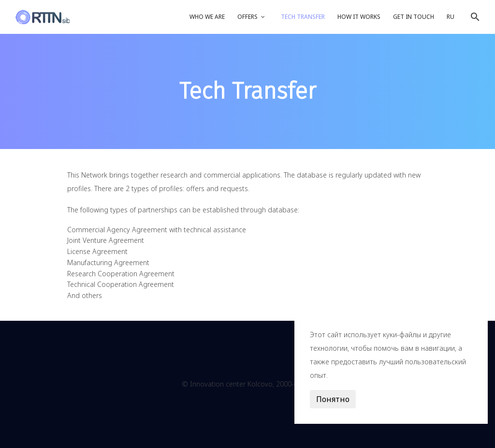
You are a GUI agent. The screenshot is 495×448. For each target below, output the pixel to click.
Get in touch (414, 17)
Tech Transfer (303, 17)
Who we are (207, 17)
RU (451, 17)
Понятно (333, 399)
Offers (247, 17)
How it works (359, 17)
